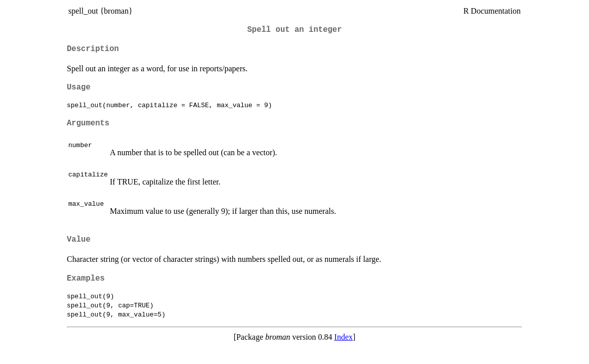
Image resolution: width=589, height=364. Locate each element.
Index (344, 337)
